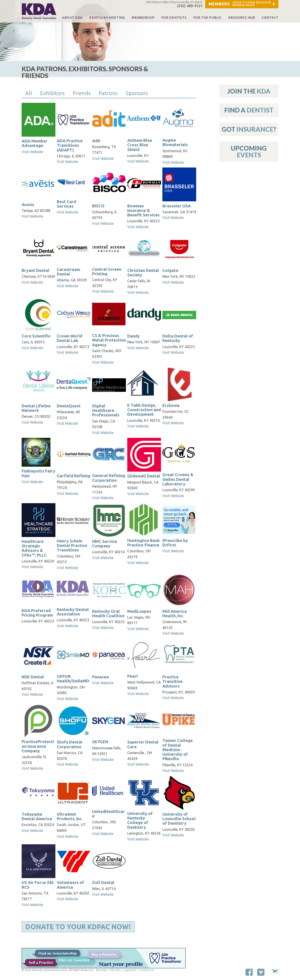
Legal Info (130, 970)
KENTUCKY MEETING (107, 18)
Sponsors (137, 93)
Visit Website (32, 152)
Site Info (115, 970)
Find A (249, 110)
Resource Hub (242, 18)
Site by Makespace (275, 972)
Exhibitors (52, 93)
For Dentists (174, 18)
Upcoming (249, 151)
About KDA (72, 18)
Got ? (249, 129)
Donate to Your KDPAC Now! (78, 927)
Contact (270, 18)
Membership (143, 18)
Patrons (108, 93)
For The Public (207, 18)
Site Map (101, 970)
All (29, 93)
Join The (249, 91)
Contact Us (147, 970)
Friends (82, 93)
